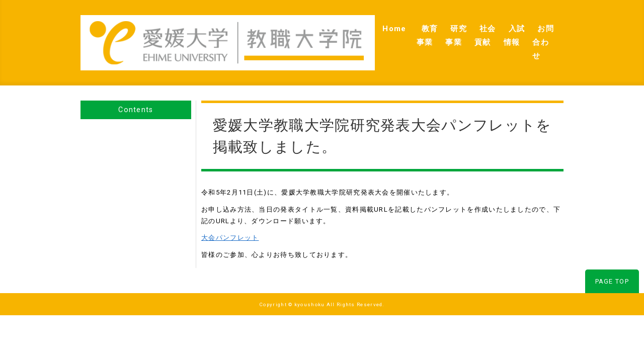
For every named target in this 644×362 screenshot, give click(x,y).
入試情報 (487, 31)
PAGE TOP (612, 258)
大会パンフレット (230, 214)
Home (306, 31)
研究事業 (394, 31)
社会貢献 (440, 31)
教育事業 (348, 31)
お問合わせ (537, 31)
